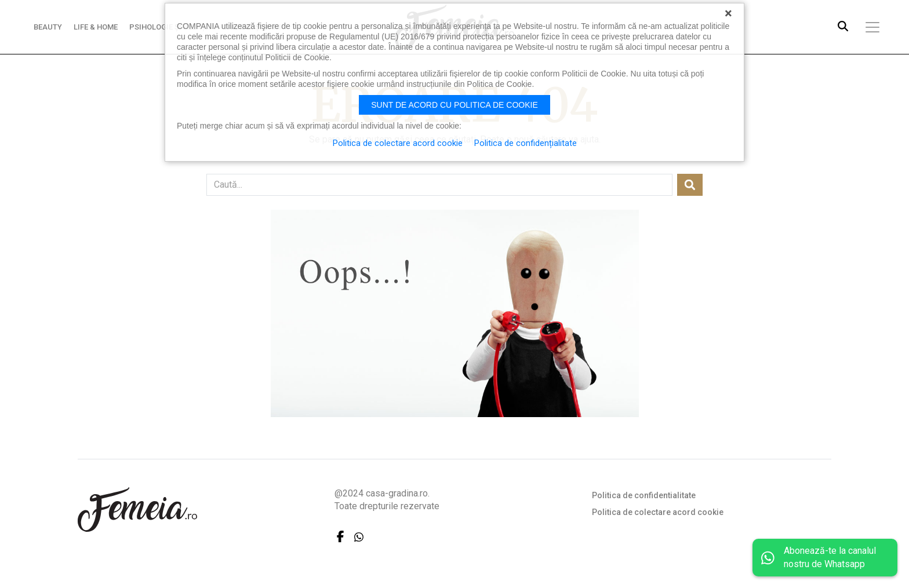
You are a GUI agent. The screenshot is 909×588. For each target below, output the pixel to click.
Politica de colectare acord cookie (658, 512)
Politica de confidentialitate (644, 495)
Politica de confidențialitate (526, 143)
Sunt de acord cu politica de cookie (454, 105)
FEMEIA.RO (137, 510)
